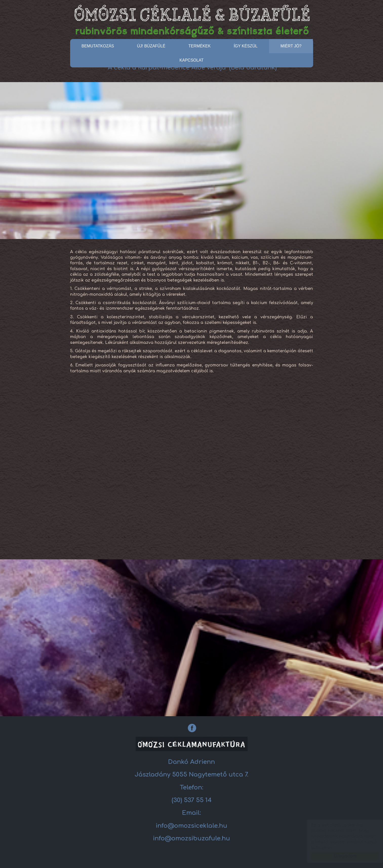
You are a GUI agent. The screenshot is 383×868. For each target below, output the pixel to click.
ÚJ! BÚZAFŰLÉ (151, 46)
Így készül (246, 46)
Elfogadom (340, 856)
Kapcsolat (191, 60)
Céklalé (192, 20)
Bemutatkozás (98, 46)
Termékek (199, 46)
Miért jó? (291, 46)
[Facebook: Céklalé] (192, 728)
